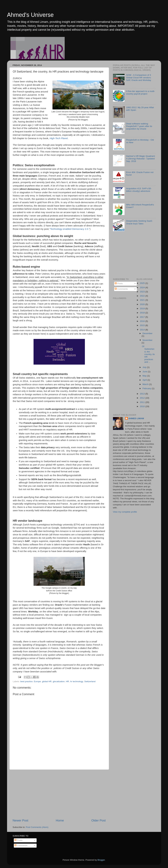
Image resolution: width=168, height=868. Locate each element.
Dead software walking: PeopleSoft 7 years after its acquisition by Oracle (139, 126)
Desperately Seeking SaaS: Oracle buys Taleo (139, 222)
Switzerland (90, 681)
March (146, 384)
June (145, 372)
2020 (143, 304)
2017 (143, 317)
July (145, 367)
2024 (143, 287)
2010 (143, 406)
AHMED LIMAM (136, 418)
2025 (143, 283)
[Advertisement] (59, 794)
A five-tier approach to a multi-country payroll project (140, 93)
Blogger (101, 860)
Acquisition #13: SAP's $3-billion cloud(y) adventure (139, 190)
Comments (121, 289)
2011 (143, 402)
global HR (47, 681)
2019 (143, 309)
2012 (143, 398)
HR (68, 681)
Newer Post (21, 820)
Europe (37, 681)
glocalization (59, 681)
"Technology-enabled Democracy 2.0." (69, 229)
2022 (143, 296)
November (147, 340)
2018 (143, 313)
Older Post (98, 820)
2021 (143, 300)
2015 (143, 325)
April (145, 380)
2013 (143, 394)
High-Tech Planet (59, 138)
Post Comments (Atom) (37, 827)
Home (60, 820)
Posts (119, 283)
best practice (27, 681)
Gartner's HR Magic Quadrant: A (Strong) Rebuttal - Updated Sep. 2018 (141, 159)
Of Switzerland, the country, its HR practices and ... (148, 354)
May (145, 376)
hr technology (77, 681)
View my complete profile (125, 512)
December (147, 333)
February (147, 388)
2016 (143, 321)
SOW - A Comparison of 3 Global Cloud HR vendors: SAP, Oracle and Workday (139, 78)
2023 (143, 292)
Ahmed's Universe (30, 15)
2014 (143, 330)
